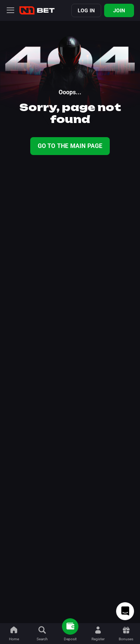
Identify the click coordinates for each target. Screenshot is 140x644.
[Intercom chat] (125, 611)
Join (119, 10)
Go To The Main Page (70, 146)
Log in (86, 10)
